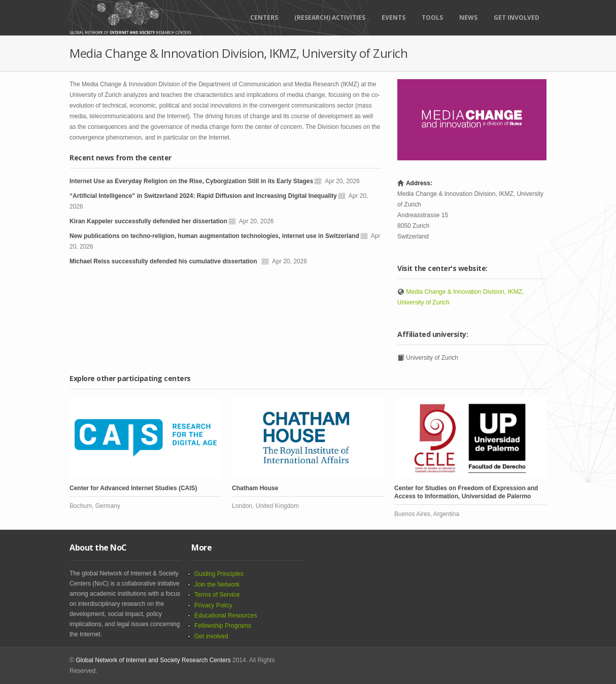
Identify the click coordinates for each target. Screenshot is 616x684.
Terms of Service (217, 595)
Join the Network (217, 585)
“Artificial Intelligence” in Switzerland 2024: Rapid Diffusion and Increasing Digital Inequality (203, 196)
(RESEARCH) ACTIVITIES (330, 18)
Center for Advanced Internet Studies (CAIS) (133, 488)
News (468, 18)
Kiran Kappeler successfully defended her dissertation (148, 221)
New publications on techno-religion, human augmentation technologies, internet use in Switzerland (214, 236)
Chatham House (255, 488)
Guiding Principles (219, 574)
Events (393, 18)
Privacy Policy (213, 605)
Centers (264, 18)
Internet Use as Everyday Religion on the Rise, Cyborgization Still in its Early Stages (191, 181)
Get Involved (517, 18)
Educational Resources (226, 615)
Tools (432, 18)
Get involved (211, 636)
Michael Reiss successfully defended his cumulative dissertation (165, 261)
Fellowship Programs (223, 626)
